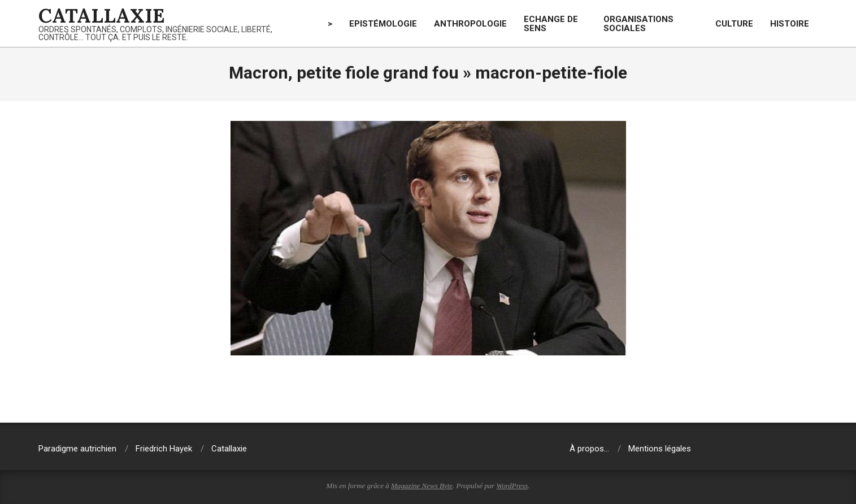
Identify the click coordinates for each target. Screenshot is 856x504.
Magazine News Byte (422, 486)
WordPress (512, 486)
